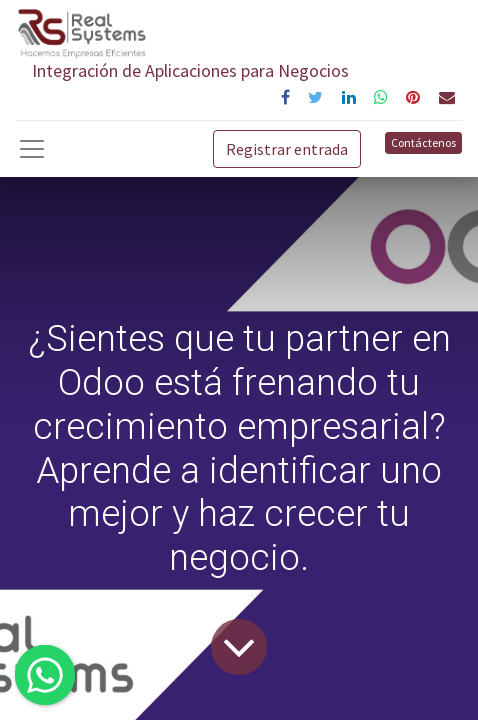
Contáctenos (423, 142)
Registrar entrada (287, 149)
